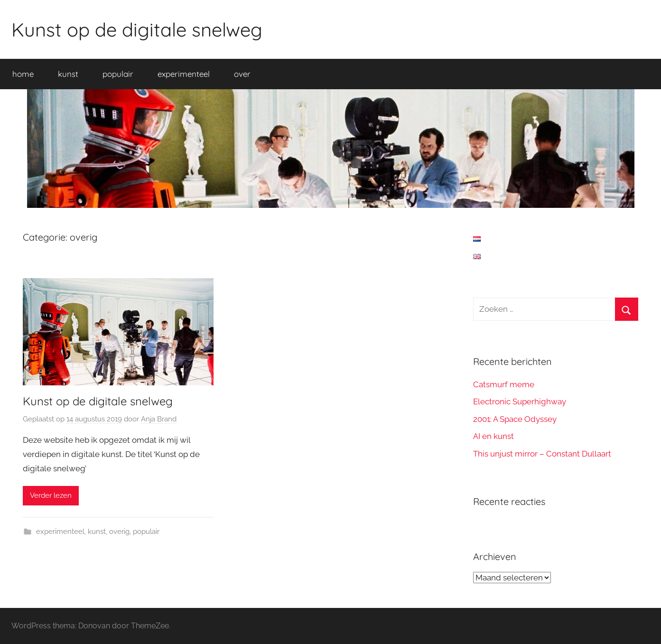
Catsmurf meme (504, 384)
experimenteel (184, 74)
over (242, 74)
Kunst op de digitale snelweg (137, 29)
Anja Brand (159, 419)
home (23, 74)
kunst (68, 74)
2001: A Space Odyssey (515, 419)
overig (119, 532)
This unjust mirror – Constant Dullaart (542, 454)
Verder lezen (51, 495)
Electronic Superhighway (520, 401)
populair (118, 74)
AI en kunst (493, 436)
